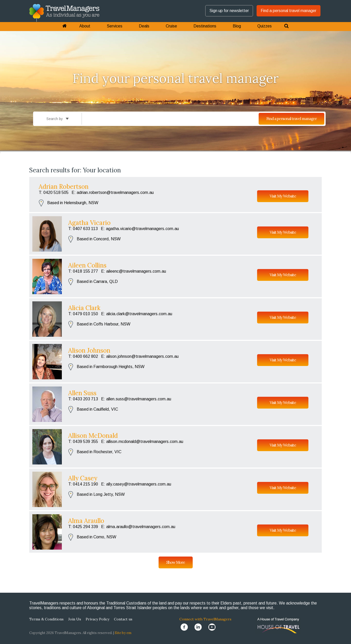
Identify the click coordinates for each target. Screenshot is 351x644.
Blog (237, 26)
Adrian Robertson (64, 187)
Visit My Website (283, 196)
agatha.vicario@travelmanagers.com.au (142, 229)
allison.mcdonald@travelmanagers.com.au (145, 442)
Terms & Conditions (46, 619)
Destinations (205, 26)
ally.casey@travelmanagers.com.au (139, 484)
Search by (58, 119)
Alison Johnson (89, 350)
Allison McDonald (93, 436)
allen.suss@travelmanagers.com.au (139, 399)
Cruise (171, 26)
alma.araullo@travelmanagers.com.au (141, 527)
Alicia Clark (84, 308)
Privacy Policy (98, 619)
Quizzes (265, 26)
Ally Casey (83, 478)
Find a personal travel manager (289, 11)
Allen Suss (82, 393)
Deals (144, 26)
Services (115, 26)
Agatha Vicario (89, 223)
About (85, 26)
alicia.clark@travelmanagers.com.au (139, 314)
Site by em (123, 633)
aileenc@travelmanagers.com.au (136, 271)
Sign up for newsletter (229, 11)
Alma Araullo (86, 521)
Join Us (75, 619)
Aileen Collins (87, 265)
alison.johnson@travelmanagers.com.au (142, 356)
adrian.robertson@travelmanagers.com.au (115, 192)
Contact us (123, 619)
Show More (176, 562)
